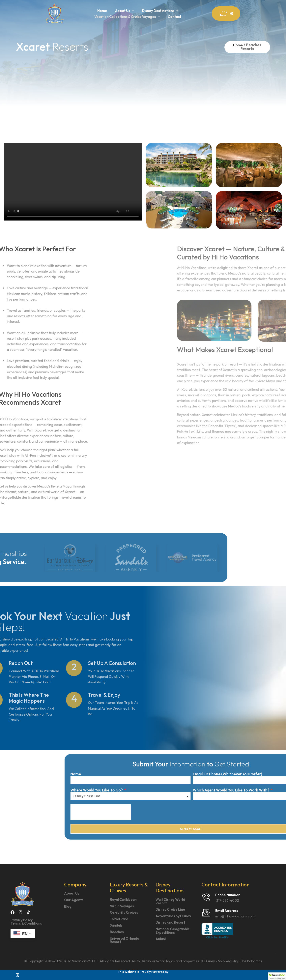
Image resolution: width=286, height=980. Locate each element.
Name (229, 774)
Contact (175, 17)
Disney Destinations (160, 11)
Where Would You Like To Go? (250, 790)
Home (102, 11)
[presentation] (254, 812)
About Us (125, 11)
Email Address (227, 911)
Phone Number (228, 895)
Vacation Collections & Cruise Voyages (127, 17)
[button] (277, 976)
